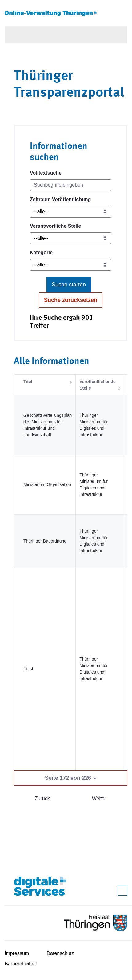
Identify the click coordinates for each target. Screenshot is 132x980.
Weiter (99, 798)
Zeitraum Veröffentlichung (60, 199)
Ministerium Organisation (47, 484)
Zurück (42, 798)
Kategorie (41, 253)
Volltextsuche (46, 173)
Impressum (17, 953)
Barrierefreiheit (21, 964)
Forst (28, 669)
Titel (28, 382)
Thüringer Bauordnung (45, 541)
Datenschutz (60, 953)
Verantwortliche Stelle (55, 226)
